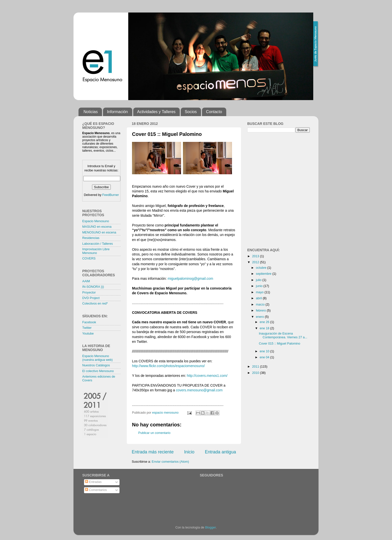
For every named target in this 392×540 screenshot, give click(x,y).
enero (260, 317)
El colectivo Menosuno (98, 371)
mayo (260, 292)
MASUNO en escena (97, 227)
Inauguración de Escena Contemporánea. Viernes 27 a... (283, 335)
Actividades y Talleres (156, 112)
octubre (262, 268)
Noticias (91, 112)
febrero (261, 311)
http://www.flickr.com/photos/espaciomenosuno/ (168, 366)
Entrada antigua (220, 452)
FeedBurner (111, 195)
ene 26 (265, 322)
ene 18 (265, 328)
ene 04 (265, 357)
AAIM (86, 281)
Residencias (91, 238)
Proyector (89, 293)
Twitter (87, 328)
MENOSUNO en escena (99, 232)
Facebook (89, 322)
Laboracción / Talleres (97, 244)
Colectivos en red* (95, 304)
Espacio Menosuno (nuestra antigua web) (97, 358)
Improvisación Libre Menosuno (96, 251)
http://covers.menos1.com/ (207, 376)
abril (259, 298)
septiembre (264, 274)
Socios (191, 112)
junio (260, 286)
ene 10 (265, 351)
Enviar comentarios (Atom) (170, 462)
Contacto (214, 112)
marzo (261, 305)
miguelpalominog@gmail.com (190, 279)
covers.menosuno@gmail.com (199, 390)
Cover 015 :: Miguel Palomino (280, 344)
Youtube (88, 334)
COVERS (89, 258)
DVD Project (91, 298)
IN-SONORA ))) (93, 287)
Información (117, 112)
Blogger (210, 527)
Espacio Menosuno (96, 221)
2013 (256, 256)
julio (259, 280)
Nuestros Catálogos (96, 365)
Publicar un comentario (154, 433)
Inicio (189, 452)
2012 (256, 262)
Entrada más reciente (153, 452)
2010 (256, 373)
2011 (256, 367)
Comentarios (96, 490)
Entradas (93, 482)
